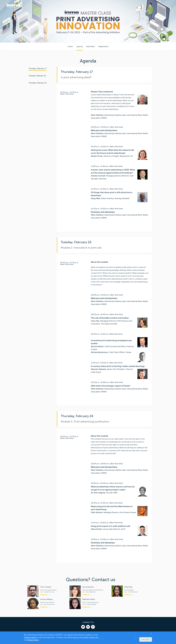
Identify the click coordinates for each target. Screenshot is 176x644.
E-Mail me (44, 595)
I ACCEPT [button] (146, 639)
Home (70, 46)
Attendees (91, 46)
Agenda (80, 46)
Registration (103, 46)
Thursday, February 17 (38, 69)
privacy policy (33, 640)
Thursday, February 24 (38, 83)
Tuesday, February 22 (37, 76)
